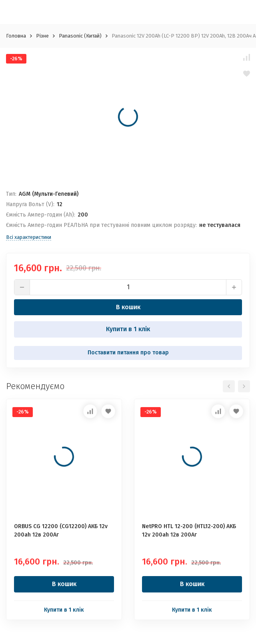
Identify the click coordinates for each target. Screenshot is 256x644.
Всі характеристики (29, 237)
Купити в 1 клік (128, 329)
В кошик (128, 307)
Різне (42, 36)
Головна (16, 36)
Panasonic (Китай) (80, 36)
